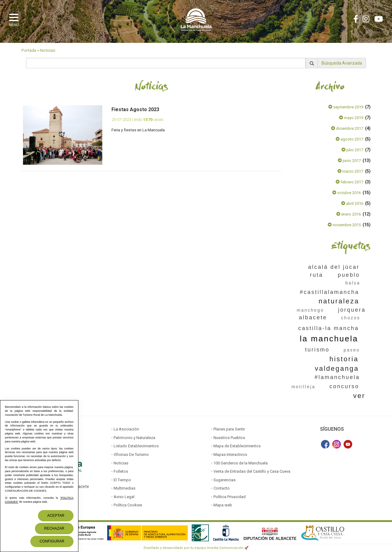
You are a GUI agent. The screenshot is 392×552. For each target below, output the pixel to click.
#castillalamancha (330, 292)
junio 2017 (349, 161)
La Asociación (126, 429)
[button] (15, 19)
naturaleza (339, 301)
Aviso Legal (124, 497)
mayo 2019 (351, 118)
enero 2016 (349, 214)
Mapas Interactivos (230, 454)
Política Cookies (128, 505)
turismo (317, 350)
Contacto (222, 488)
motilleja (303, 387)
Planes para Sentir (229, 429)
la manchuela (329, 339)
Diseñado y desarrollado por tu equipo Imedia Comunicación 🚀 (196, 548)
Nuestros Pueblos (229, 438)
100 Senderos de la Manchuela (241, 463)
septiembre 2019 (346, 107)
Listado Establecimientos (136, 446)
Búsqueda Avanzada (342, 63)
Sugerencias (224, 480)
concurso (344, 386)
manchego (310, 310)
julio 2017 (352, 150)
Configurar (52, 541)
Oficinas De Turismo (131, 454)
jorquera (352, 310)
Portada (29, 50)
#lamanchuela (337, 377)
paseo (352, 350)
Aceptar (56, 516)
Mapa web (223, 505)
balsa (353, 283)
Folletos (121, 471)
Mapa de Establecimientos (237, 446)
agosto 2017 (349, 139)
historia (344, 359)
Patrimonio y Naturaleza (134, 438)
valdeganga (337, 368)
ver (359, 396)
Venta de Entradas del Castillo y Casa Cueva (252, 471)
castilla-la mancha (329, 328)
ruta (317, 275)
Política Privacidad (230, 497)
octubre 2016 (347, 193)
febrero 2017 (349, 182)
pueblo (349, 275)
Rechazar (54, 528)
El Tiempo (122, 480)
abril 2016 (352, 203)
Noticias (48, 50)
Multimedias (124, 488)
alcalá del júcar (334, 267)
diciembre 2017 (347, 128)
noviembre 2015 (344, 225)
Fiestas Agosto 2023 (135, 109)
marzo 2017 (350, 171)
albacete (313, 317)
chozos (351, 318)
